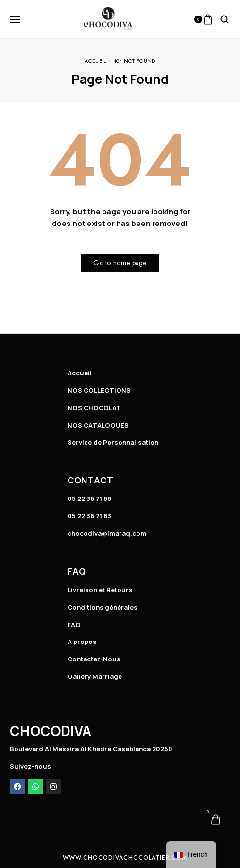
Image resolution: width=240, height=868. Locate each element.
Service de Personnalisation (113, 442)
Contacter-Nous (94, 659)
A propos (82, 642)
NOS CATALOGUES (98, 425)
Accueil (80, 373)
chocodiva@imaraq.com (107, 533)
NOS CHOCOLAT (94, 408)
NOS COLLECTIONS (99, 390)
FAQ (74, 625)
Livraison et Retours (100, 590)
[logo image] (108, 18)
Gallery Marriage (95, 676)
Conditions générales (103, 607)
